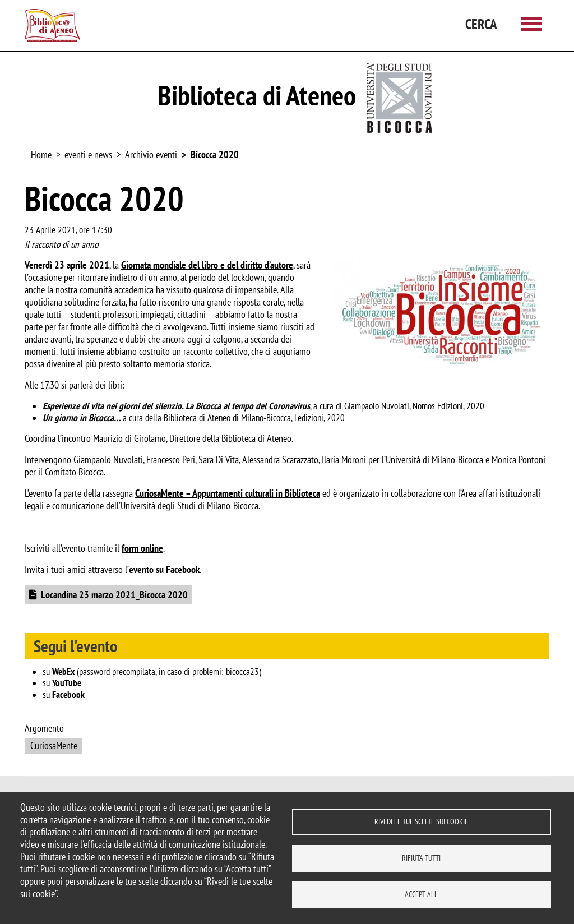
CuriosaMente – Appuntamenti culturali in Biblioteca (228, 493)
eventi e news (88, 154)
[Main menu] (531, 26)
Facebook (68, 695)
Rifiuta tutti (421, 858)
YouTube (67, 683)
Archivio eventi (151, 154)
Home (41, 154)
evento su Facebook (164, 569)
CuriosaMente (54, 745)
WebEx (63, 672)
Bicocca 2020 (215, 154)
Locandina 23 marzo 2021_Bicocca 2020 (114, 595)
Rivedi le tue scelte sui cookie (421, 821)
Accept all (421, 894)
